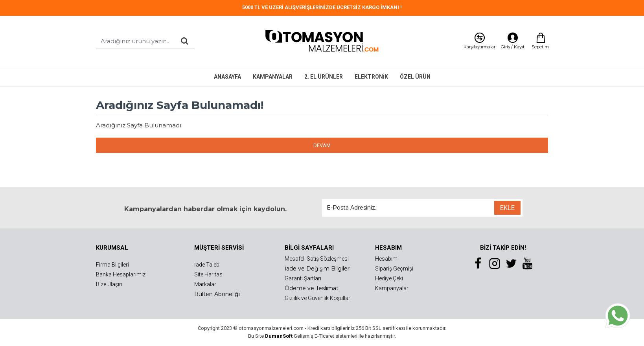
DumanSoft (279, 336)
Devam (322, 145)
